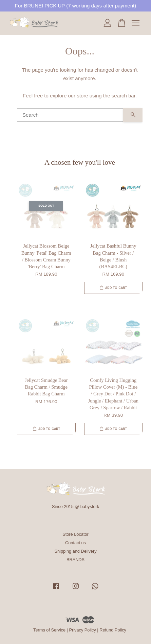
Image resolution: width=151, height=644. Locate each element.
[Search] (70, 115)
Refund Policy (113, 630)
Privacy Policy (82, 630)
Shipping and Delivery (75, 551)
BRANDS (75, 560)
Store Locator (75, 534)
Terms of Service (49, 630)
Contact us (75, 543)
